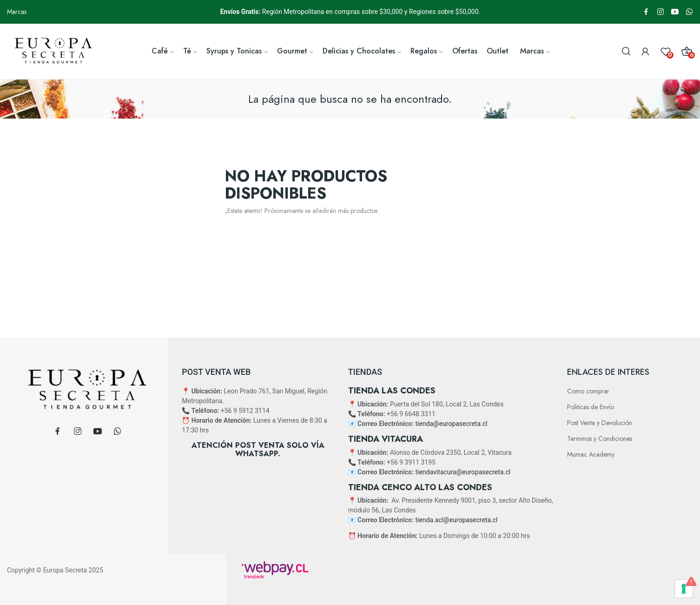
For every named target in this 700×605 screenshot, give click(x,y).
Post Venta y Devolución (600, 423)
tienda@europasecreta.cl (451, 424)
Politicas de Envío (591, 407)
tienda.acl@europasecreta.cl (456, 520)
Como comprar (588, 391)
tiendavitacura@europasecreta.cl (462, 472)
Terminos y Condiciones (600, 439)
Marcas (17, 12)
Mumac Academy (591, 454)
